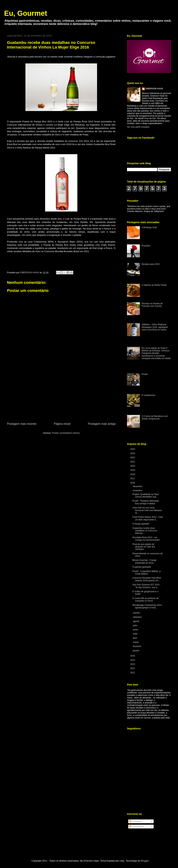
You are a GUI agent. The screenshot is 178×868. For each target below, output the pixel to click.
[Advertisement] (61, 395)
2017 (133, 479)
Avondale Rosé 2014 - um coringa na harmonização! (146, 539)
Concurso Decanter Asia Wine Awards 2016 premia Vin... (147, 579)
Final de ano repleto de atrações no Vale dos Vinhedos (144, 547)
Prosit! (145, 374)
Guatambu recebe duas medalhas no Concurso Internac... (145, 531)
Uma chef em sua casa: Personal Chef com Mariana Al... (147, 510)
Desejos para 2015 (151, 264)
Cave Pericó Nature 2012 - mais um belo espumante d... (148, 518)
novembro (138, 490)
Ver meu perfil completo (138, 127)
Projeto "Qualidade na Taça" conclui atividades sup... (146, 496)
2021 (133, 462)
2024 (133, 449)
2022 (133, 458)
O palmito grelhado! (142, 567)
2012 (133, 668)
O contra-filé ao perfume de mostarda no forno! (145, 600)
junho (136, 630)
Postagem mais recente (22, 424)
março (136, 642)
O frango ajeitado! (141, 524)
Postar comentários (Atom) (66, 433)
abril (135, 638)
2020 (133, 466)
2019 (133, 470)
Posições (146, 246)
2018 (133, 474)
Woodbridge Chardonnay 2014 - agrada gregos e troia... (148, 606)
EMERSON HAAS (154, 89)
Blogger (145, 861)
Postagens (135, 821)
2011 (133, 673)
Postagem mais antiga (102, 424)
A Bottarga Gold (149, 227)
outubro (137, 613)
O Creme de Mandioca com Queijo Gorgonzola (155, 417)
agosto (136, 621)
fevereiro (137, 646)
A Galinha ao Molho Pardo (154, 285)
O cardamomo (148, 395)
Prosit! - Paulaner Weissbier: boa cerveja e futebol (146, 502)
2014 (133, 660)
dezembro (138, 486)
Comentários (136, 827)
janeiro (136, 651)
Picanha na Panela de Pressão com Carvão (152, 305)
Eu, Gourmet (26, 13)
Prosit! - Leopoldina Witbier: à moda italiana (146, 573)
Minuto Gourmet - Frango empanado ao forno (144, 561)
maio (135, 634)
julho (135, 626)
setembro (138, 617)
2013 (133, 664)
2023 (133, 453)
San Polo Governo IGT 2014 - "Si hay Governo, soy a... (147, 586)
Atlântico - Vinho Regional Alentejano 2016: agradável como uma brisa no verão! (155, 327)
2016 (133, 483)
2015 (133, 656)
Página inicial (62, 424)
